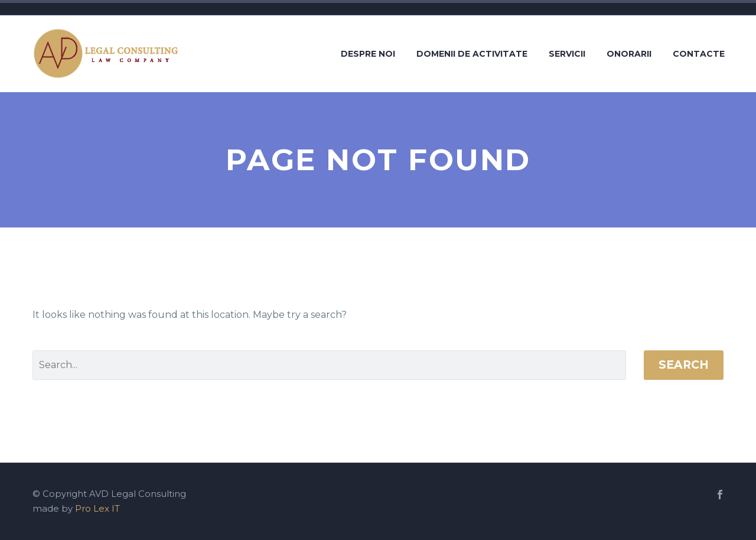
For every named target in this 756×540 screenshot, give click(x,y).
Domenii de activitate (472, 54)
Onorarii (629, 54)
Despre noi (368, 54)
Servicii (567, 54)
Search (684, 365)
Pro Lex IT (97, 509)
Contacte (699, 54)
